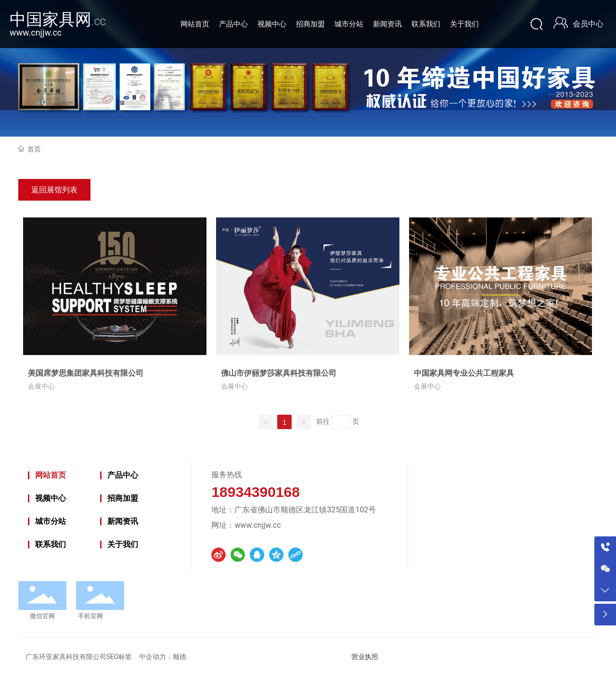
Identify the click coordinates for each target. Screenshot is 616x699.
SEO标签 (119, 657)
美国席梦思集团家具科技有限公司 (86, 373)
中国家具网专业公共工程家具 (464, 373)
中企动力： (156, 657)
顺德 (180, 657)
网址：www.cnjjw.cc (246, 525)
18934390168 (256, 492)
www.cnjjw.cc (36, 32)
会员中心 (588, 24)
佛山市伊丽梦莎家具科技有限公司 (279, 373)
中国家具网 (58, 19)
